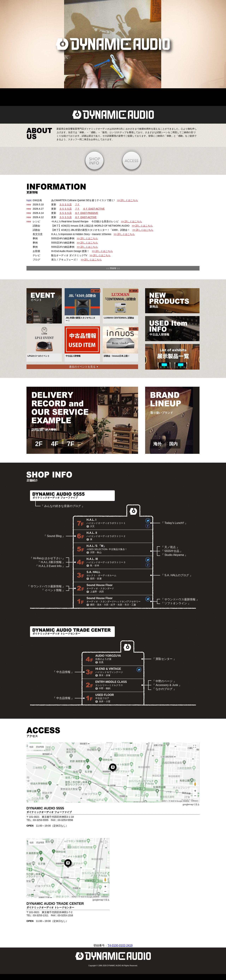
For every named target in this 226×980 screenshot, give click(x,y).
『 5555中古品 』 (172, 551)
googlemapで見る (191, 804)
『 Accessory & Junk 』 (167, 685)
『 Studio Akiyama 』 (174, 555)
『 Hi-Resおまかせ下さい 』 (47, 558)
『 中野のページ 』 (164, 681)
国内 (173, 444)
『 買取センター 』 (164, 659)
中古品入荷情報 (168, 328)
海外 (157, 444)
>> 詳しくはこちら (127, 200)
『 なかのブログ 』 (164, 689)
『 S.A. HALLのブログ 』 (177, 575)
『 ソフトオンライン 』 (176, 603)
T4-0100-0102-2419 (120, 945)
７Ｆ (77, 204)
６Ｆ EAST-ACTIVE (94, 209)
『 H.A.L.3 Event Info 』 (50, 566)
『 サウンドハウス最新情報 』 (46, 586)
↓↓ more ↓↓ (113, 268)
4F (55, 444)
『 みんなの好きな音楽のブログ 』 (63, 506)
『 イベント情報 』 (53, 590)
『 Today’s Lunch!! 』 (174, 523)
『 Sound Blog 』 (54, 536)
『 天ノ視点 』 (170, 547)
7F (71, 444)
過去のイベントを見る (82, 367)
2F (39, 444)
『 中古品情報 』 (63, 672)
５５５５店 (66, 204)
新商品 (169, 300)
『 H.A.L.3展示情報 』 (51, 562)
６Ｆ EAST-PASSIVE (86, 213)
